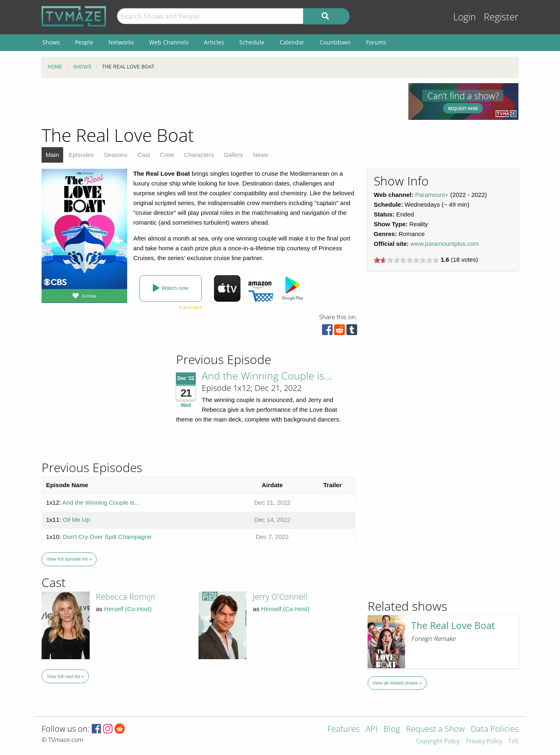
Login (465, 17)
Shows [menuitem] (51, 42)
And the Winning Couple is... (267, 375)
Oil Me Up (76, 520)
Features (343, 730)
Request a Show (435, 730)
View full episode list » (69, 559)
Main (52, 155)
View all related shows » (397, 683)
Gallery (234, 155)
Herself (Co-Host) (128, 609)
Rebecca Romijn (126, 597)
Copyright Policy (438, 741)
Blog (392, 730)
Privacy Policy (484, 741)
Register (501, 17)
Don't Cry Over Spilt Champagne (107, 537)
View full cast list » (65, 676)
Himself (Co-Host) (285, 609)
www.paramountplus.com (445, 244)
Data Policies (495, 730)
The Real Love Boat (453, 626)
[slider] (406, 260)
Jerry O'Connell (280, 597)
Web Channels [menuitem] (169, 42)
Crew (167, 155)
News (261, 155)
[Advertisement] (219, 102)
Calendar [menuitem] (292, 42)
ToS (513, 741)
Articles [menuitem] (214, 42)
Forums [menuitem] (376, 42)
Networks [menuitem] (121, 42)
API (371, 730)
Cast (144, 155)
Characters (199, 155)
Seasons (116, 155)
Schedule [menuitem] (252, 42)
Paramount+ (432, 195)
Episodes (82, 155)
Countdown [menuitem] (335, 42)
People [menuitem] (84, 42)
